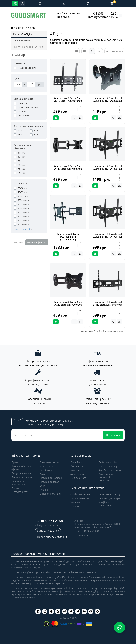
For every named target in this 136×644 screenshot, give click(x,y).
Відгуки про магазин (51, 478)
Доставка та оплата (22, 477)
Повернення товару (109, 494)
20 (99, 51)
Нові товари (115, 51)
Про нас (16, 462)
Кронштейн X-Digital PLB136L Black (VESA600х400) (68, 237)
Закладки (75, 502)
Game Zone (76, 462)
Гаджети (75, 470)
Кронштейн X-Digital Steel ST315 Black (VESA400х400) (68, 99)
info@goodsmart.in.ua (103, 17)
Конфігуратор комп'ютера (106, 504)
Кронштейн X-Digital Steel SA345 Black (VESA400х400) (107, 167)
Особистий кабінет (81, 494)
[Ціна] (18, 84)
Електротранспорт (109, 466)
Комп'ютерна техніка (110, 470)
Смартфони (77, 466)
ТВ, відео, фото (78, 478)
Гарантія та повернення (18, 483)
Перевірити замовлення (52, 537)
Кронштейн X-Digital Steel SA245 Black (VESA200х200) (68, 303)
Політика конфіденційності (21, 490)
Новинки (44, 490)
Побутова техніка (108, 462)
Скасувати (18, 242)
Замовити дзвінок (48, 531)
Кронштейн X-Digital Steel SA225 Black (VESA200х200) (107, 99)
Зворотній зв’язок (49, 462)
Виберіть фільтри (37, 242)
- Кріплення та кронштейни (28, 47)
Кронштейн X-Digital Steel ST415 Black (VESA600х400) (107, 303)
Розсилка (75, 506)
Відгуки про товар (49, 482)
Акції (42, 474)
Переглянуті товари (109, 498)
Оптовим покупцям (50, 494)
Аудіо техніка (77, 474)
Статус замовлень (21, 473)
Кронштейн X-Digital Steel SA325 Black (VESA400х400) (107, 235)
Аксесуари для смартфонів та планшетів (106, 477)
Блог (42, 486)
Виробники (46, 470)
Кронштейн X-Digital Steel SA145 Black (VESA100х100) (68, 167)
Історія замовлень (80, 498)
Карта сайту (46, 466)
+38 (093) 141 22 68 (105, 13)
